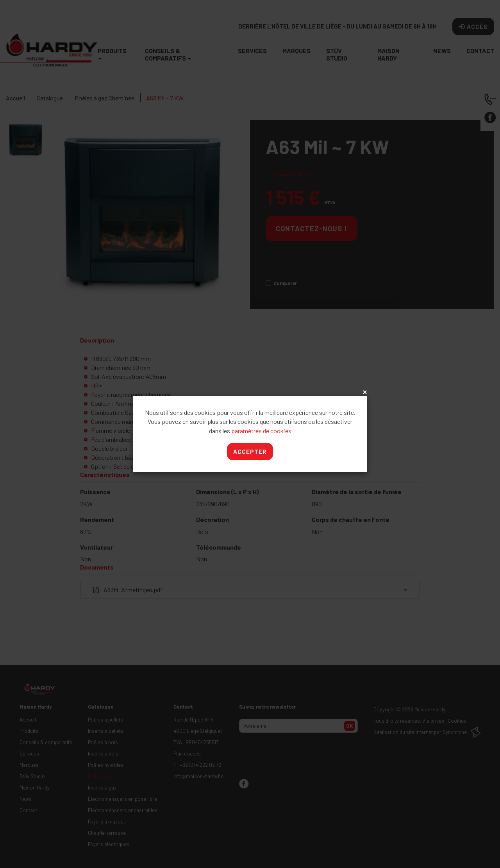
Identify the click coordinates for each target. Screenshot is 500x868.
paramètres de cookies (261, 431)
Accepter (250, 452)
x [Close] (364, 393)
